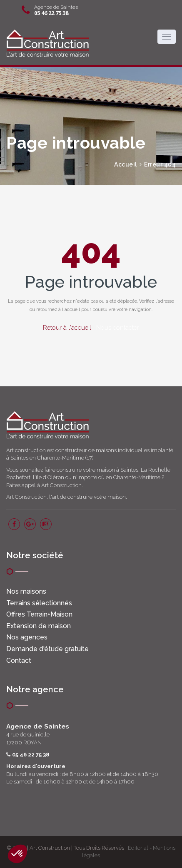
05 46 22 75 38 (51, 13)
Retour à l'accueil (67, 328)
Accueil (126, 164)
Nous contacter (118, 328)
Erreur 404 (160, 164)
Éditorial (138, 848)
